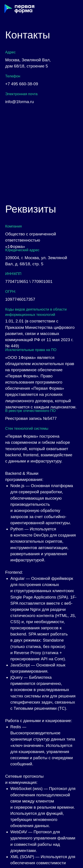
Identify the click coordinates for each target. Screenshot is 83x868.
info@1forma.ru (19, 102)
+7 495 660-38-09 (22, 84)
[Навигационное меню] (75, 9)
